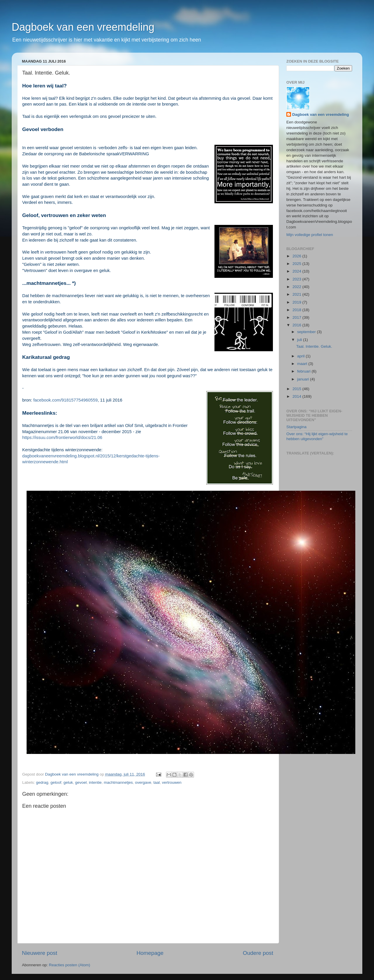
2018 (297, 310)
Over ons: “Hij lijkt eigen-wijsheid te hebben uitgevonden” (317, 436)
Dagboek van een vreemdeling (83, 27)
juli (300, 340)
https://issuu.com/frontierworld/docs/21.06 (62, 438)
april (301, 356)
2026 (297, 256)
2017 (297, 317)
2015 (297, 389)
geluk (68, 782)
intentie (95, 782)
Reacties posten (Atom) (69, 965)
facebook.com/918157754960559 (65, 400)
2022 (297, 287)
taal (157, 782)
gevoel (81, 782)
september (307, 332)
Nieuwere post (40, 953)
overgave (143, 782)
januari (304, 379)
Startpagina (296, 427)
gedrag (42, 782)
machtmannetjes (118, 782)
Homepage (150, 953)
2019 (297, 302)
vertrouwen (172, 782)
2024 (297, 271)
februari (304, 371)
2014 (297, 396)
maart (303, 364)
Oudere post (258, 953)
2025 (297, 264)
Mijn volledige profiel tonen (310, 235)
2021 (297, 294)
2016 (297, 325)
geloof (56, 782)
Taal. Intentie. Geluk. (314, 346)
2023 (297, 279)
